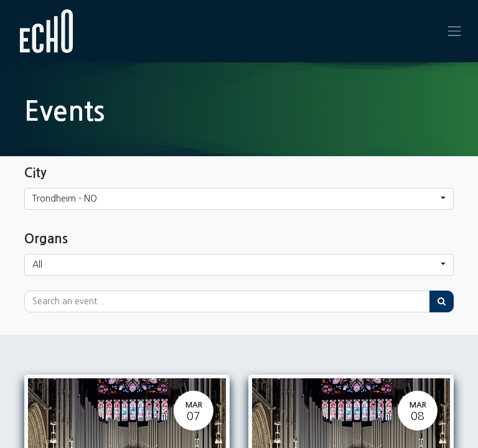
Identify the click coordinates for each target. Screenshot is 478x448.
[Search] (442, 301)
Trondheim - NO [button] (65, 198)
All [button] (37, 264)
